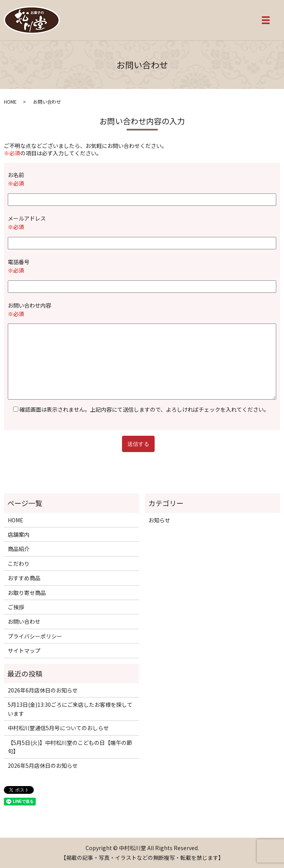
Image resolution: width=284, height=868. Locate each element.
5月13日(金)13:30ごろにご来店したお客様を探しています (70, 709)
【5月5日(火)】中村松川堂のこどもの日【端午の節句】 (70, 747)
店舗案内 (19, 534)
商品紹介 (19, 549)
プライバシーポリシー (35, 636)
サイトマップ (24, 651)
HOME (10, 102)
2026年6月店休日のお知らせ (43, 690)
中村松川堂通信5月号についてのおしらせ (58, 728)
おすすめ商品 (24, 578)
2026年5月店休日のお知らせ (43, 765)
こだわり (19, 564)
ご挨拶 (16, 607)
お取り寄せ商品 (27, 593)
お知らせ (159, 520)
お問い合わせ (24, 621)
